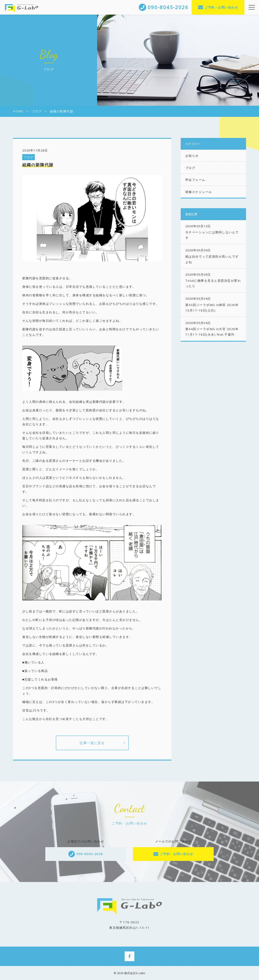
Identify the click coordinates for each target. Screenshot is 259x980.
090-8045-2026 (90, 854)
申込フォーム (195, 180)
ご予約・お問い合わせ (221, 7)
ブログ (29, 157)
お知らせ (192, 156)
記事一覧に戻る (92, 743)
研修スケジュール (199, 192)
